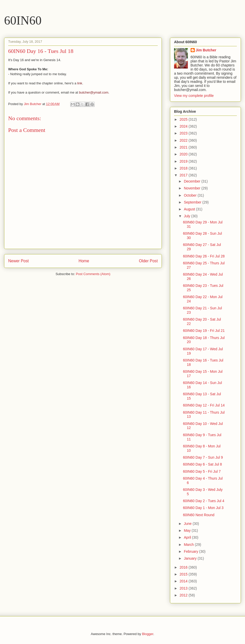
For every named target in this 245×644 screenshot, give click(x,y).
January (191, 558)
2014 (184, 581)
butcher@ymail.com (94, 92)
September (193, 202)
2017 (184, 175)
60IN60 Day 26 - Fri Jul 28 (204, 256)
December (192, 181)
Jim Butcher (206, 50)
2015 (184, 574)
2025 (184, 119)
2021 (184, 147)
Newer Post (19, 261)
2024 (184, 126)
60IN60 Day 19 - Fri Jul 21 (204, 331)
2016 (184, 567)
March (189, 545)
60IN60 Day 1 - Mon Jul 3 (203, 508)
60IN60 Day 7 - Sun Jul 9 (203, 457)
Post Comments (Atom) (93, 274)
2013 (184, 588)
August (190, 209)
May (188, 530)
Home (84, 261)
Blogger (148, 634)
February (191, 551)
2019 (184, 161)
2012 (184, 595)
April (188, 537)
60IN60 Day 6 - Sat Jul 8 (203, 464)
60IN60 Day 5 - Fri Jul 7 (202, 471)
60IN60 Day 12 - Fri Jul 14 (204, 405)
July (187, 216)
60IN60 (23, 20)
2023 (184, 133)
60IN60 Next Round (199, 515)
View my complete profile (194, 96)
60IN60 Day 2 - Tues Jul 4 (204, 501)
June (188, 524)
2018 (184, 168)
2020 (184, 154)
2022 (184, 140)
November (192, 188)
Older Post (148, 261)
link (80, 83)
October (191, 195)
